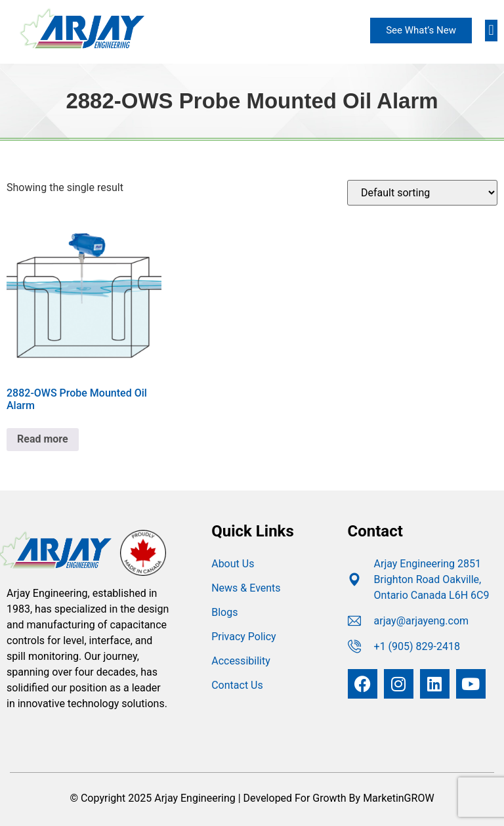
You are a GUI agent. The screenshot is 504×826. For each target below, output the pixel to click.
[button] (491, 31)
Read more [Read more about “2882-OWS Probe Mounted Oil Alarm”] (43, 439)
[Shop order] (422, 193)
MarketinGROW (398, 798)
